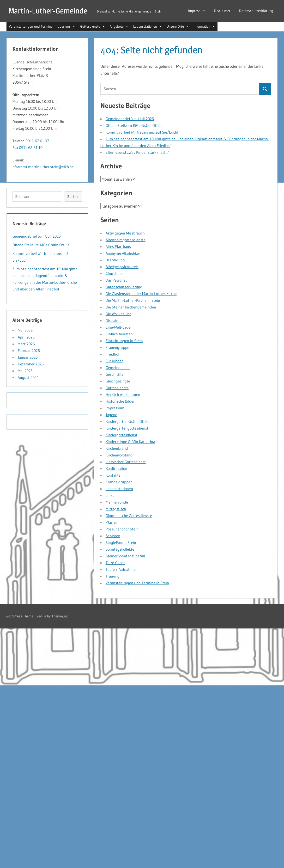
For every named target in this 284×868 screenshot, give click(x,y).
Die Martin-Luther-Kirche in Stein (133, 300)
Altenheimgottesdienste (126, 240)
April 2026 (26, 337)
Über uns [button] (66, 26)
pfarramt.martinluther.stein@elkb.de (43, 167)
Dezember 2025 (31, 364)
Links (110, 495)
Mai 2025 (25, 371)
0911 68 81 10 (31, 148)
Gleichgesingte (118, 381)
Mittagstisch (116, 509)
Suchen (73, 197)
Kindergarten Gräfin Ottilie (128, 421)
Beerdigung (115, 260)
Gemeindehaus (118, 368)
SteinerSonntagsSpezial (125, 556)
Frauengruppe (117, 347)
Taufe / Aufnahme (121, 569)
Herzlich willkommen (123, 394)
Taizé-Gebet (115, 563)
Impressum (197, 11)
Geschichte (115, 374)
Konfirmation (116, 468)
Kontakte (113, 475)
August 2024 (28, 377)
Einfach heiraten (119, 334)
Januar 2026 (28, 357)
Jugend (112, 415)
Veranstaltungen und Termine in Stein (137, 583)
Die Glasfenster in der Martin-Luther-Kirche (141, 294)
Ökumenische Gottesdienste (129, 516)
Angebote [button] (119, 26)
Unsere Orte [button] (178, 26)
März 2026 (26, 344)
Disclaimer (222, 11)
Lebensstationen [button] (148, 26)
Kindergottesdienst (121, 435)
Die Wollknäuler (118, 314)
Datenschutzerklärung (256, 11)
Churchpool (115, 273)
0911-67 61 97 (37, 141)
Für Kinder (114, 361)
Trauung (113, 576)
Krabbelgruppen (119, 482)
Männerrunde (117, 502)
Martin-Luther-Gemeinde (48, 11)
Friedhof (112, 354)
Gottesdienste (117, 388)
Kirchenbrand (117, 448)
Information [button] (204, 26)
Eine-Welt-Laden (119, 327)
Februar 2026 (29, 351)
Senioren (113, 536)
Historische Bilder (120, 401)
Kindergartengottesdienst (127, 428)
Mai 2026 (25, 330)
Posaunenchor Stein (122, 529)
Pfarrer (111, 522)
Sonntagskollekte (120, 549)
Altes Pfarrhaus (118, 246)
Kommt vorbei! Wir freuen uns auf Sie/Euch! (142, 132)
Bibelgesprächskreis (122, 267)
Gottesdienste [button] (93, 26)
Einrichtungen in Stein (124, 341)
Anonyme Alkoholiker (123, 253)
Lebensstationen (119, 489)
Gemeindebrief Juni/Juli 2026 (130, 119)
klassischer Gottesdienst (126, 462)
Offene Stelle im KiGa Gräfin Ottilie (134, 125)
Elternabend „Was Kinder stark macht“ (138, 152)
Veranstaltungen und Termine (31, 26)
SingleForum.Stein (121, 542)
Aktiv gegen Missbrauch (125, 233)
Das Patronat (116, 280)
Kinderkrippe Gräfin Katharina (130, 442)
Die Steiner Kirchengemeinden (131, 307)
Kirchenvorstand (119, 455)
